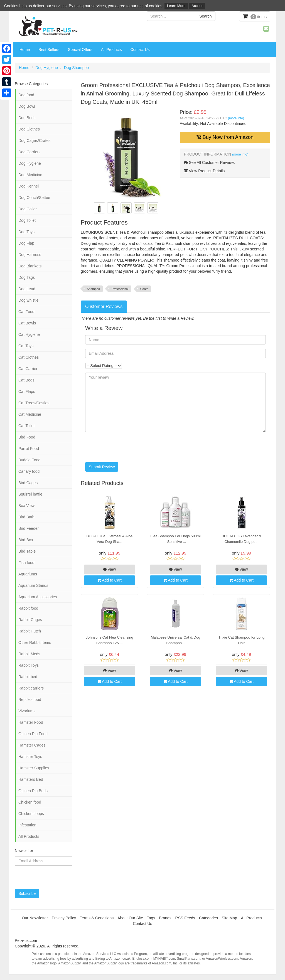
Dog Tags (27, 277)
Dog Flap (26, 243)
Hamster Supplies (34, 768)
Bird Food (27, 437)
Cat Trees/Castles (34, 403)
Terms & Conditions (97, 918)
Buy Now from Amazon (225, 137)
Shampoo (93, 289)
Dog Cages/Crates (34, 141)
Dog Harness (30, 255)
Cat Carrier (28, 369)
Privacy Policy (64, 918)
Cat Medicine (30, 414)
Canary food (29, 471)
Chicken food (30, 802)
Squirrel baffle (30, 494)
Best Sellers (49, 50)
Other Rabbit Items (35, 642)
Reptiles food (30, 700)
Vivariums (27, 711)
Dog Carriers (29, 152)
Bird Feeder (29, 528)
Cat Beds (26, 380)
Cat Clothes (29, 357)
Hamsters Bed (31, 779)
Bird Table (27, 551)
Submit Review (102, 467)
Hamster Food (31, 722)
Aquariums (28, 574)
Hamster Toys (30, 757)
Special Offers (80, 50)
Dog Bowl (27, 106)
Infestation (27, 825)
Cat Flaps (27, 391)
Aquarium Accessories (38, 597)
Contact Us (140, 50)
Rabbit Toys (29, 665)
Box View (26, 506)
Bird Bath (26, 517)
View (110, 569)
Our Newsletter (35, 918)
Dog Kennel (29, 186)
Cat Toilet (26, 426)
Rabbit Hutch (30, 631)
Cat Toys (26, 346)
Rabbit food (28, 608)
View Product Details (204, 171)
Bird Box (26, 540)
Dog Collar (28, 209)
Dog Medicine (30, 175)
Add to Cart (110, 580)
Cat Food (26, 312)
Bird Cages (28, 483)
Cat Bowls (27, 323)
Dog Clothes (29, 129)
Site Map (229, 918)
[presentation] (127, 447)
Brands (165, 918)
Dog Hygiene (47, 68)
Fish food (26, 563)
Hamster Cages (32, 745)
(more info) (236, 118)
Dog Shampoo (77, 68)
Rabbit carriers (31, 688)
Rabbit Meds (29, 654)
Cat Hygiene (29, 334)
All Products (111, 50)
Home (25, 50)
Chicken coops (31, 814)
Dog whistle (28, 300)
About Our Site (130, 918)
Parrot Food (29, 449)
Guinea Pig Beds (33, 791)
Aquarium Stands (33, 585)
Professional (120, 289)
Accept (197, 6)
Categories (208, 918)
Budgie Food (29, 460)
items (255, 16)
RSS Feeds (185, 918)
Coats (144, 289)
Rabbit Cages (30, 620)
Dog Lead (27, 289)
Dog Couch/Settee (34, 198)
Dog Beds (27, 118)
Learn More (176, 6)
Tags (151, 918)
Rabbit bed (28, 677)
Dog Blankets (30, 266)
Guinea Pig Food (33, 734)
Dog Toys (26, 232)
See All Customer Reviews (209, 162)
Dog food (26, 95)
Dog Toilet (27, 220)
